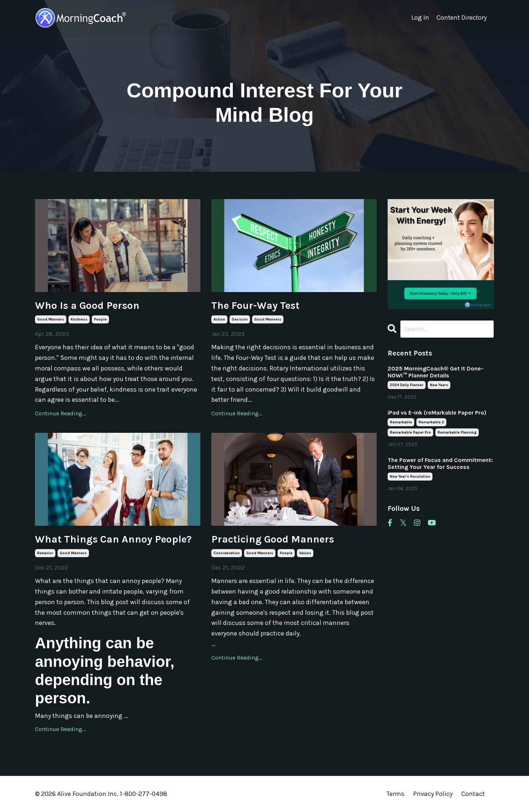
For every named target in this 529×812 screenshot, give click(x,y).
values (305, 553)
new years (439, 385)
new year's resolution (410, 477)
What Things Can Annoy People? (113, 539)
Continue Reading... (60, 413)
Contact (473, 794)
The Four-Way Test (255, 305)
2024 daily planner (407, 385)
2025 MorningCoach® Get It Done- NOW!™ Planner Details (436, 372)
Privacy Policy (434, 794)
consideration (227, 553)
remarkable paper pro (410, 433)
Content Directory (461, 18)
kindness (79, 319)
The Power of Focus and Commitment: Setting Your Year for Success (440, 464)
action (219, 319)
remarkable (401, 423)
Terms (395, 794)
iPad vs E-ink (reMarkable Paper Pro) (437, 413)
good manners (51, 319)
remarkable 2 (431, 423)
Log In (419, 18)
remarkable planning (457, 433)
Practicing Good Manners (273, 539)
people (100, 319)
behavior (45, 553)
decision (240, 319)
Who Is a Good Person (87, 305)
